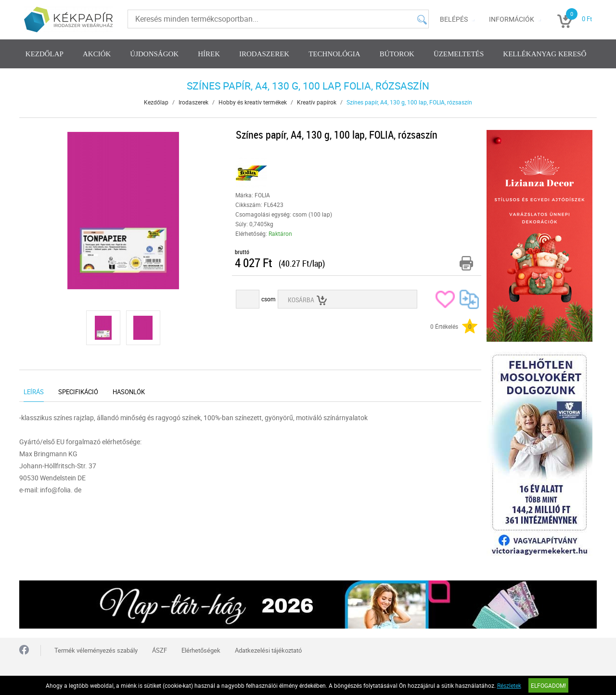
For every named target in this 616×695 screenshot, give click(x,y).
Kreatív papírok (317, 102)
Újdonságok (154, 54)
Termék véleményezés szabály (96, 650)
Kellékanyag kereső (545, 54)
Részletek (509, 685)
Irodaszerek (264, 54)
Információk (512, 19)
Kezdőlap (45, 54)
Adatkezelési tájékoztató (268, 650)
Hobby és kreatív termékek (253, 102)
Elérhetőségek (201, 650)
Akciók (97, 54)
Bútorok (397, 54)
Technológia (334, 54)
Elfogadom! (548, 685)
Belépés (454, 19)
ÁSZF (160, 650)
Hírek (209, 54)
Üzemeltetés (459, 54)
